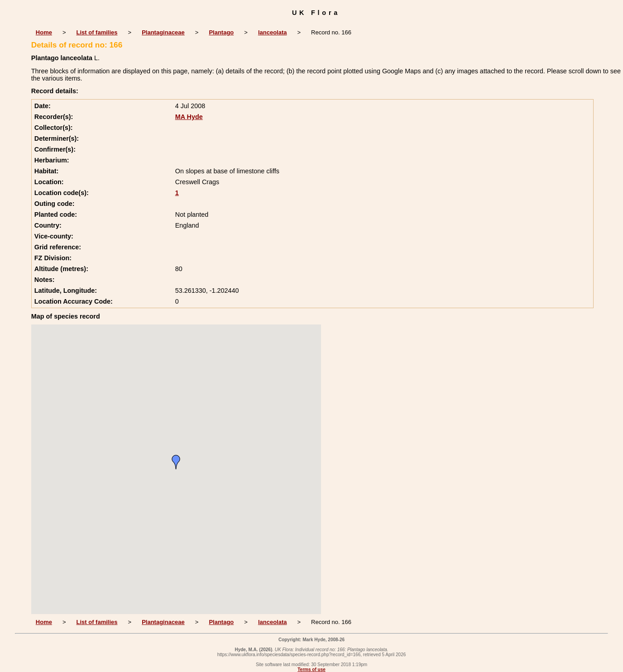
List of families (97, 32)
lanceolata (273, 32)
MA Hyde (189, 117)
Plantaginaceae (163, 32)
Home (44, 32)
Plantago (221, 32)
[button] (176, 462)
